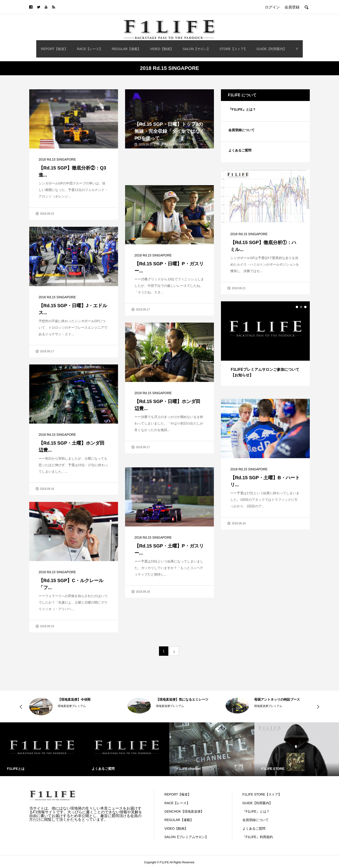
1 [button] (297, 307)
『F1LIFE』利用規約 (258, 837)
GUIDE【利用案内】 (271, 49)
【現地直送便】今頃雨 (74, 699)
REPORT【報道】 (54, 49)
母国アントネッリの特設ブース (277, 699)
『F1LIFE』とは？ (242, 109)
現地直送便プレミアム (72, 706)
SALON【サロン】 (197, 49)
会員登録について (242, 130)
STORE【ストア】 (233, 49)
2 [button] (301, 307)
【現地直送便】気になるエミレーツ (182, 699)
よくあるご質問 (240, 150)
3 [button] (305, 307)
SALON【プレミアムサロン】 (186, 837)
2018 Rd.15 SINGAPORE (57, 159)
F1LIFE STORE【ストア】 (262, 794)
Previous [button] (21, 707)
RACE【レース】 (90, 49)
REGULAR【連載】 (126, 49)
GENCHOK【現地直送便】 (184, 811)
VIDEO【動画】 (162, 49)
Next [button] (318, 707)
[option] (265, 343)
